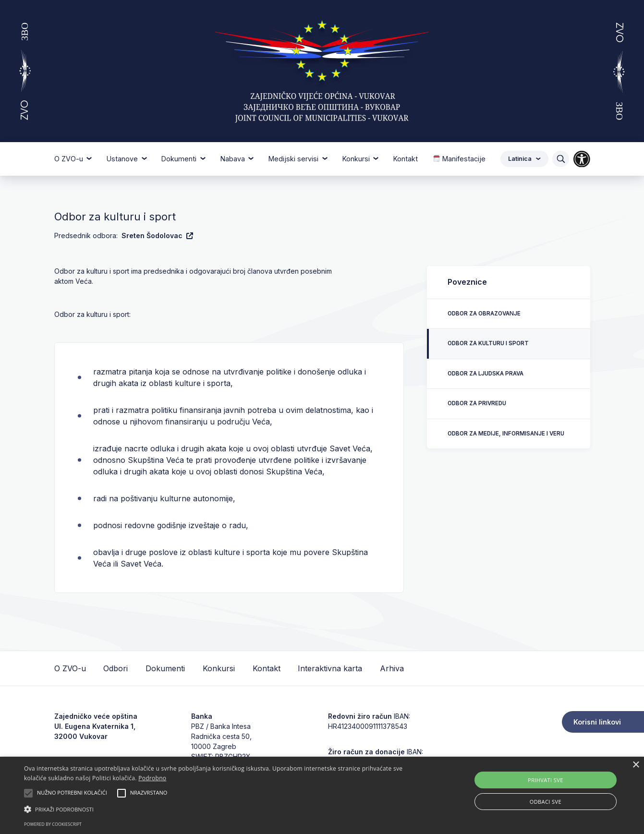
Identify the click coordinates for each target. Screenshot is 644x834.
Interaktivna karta (330, 668)
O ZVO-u (70, 668)
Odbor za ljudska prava (486, 374)
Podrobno (152, 778)
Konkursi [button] (357, 159)
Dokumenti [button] (180, 159)
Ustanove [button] (123, 159)
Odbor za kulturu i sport (488, 343)
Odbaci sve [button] (546, 802)
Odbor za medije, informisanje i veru (506, 434)
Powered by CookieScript (53, 824)
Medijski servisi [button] (294, 159)
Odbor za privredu (477, 403)
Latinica (524, 159)
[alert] (322, 795)
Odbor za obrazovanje (484, 314)
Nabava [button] (234, 159)
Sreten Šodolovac (157, 236)
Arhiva (392, 668)
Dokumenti (165, 668)
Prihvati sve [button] (546, 780)
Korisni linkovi (597, 722)
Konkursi (219, 668)
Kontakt (406, 159)
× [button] (636, 765)
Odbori (115, 668)
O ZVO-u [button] (70, 159)
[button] (218, 809)
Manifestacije (459, 159)
